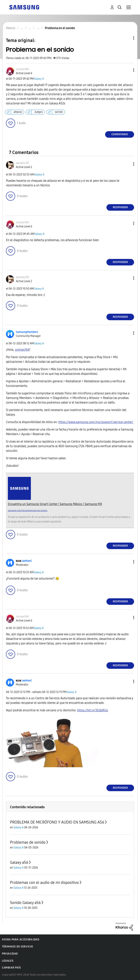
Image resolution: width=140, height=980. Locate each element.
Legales (8, 961)
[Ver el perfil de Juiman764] (22, 69)
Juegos (38, 112)
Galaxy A (39, 79)
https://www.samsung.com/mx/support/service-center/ (96, 422)
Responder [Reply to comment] (120, 207)
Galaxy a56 (19, 862)
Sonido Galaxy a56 (25, 903)
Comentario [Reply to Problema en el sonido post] (120, 134)
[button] (127, 70)
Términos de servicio (18, 947)
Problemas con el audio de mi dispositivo (44, 883)
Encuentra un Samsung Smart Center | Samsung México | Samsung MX (55, 504)
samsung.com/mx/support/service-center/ (28, 510)
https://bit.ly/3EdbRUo (93, 710)
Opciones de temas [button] (127, 38)
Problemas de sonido (28, 842)
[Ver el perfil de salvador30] (22, 163)
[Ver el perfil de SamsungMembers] (27, 332)
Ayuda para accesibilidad (21, 939)
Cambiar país (11, 968)
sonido (59, 112)
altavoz (18, 112)
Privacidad (10, 954)
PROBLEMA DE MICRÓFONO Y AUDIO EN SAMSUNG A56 (57, 822)
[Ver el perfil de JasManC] (27, 561)
